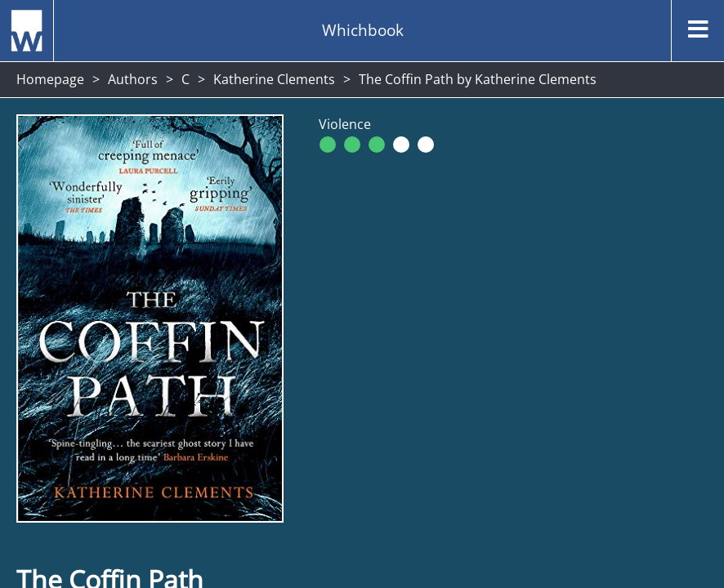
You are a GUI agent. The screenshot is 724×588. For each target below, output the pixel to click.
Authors (133, 79)
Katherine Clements (274, 79)
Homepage (50, 79)
